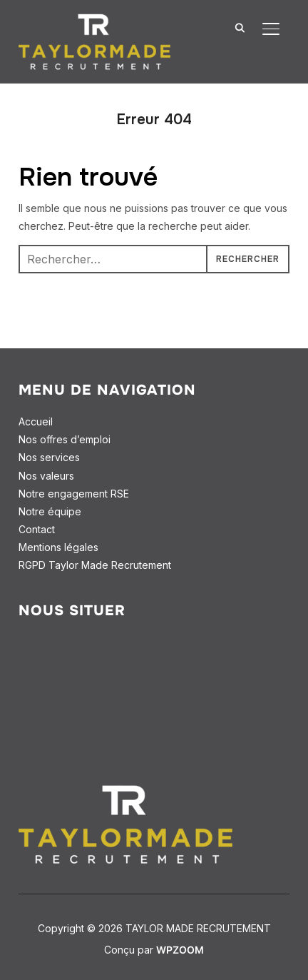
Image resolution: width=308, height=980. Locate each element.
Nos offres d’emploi (65, 439)
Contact (37, 529)
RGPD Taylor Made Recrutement (95, 565)
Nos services (49, 457)
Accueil (36, 421)
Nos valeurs (46, 476)
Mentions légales (58, 547)
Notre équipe (50, 511)
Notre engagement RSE (74, 494)
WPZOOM (180, 950)
